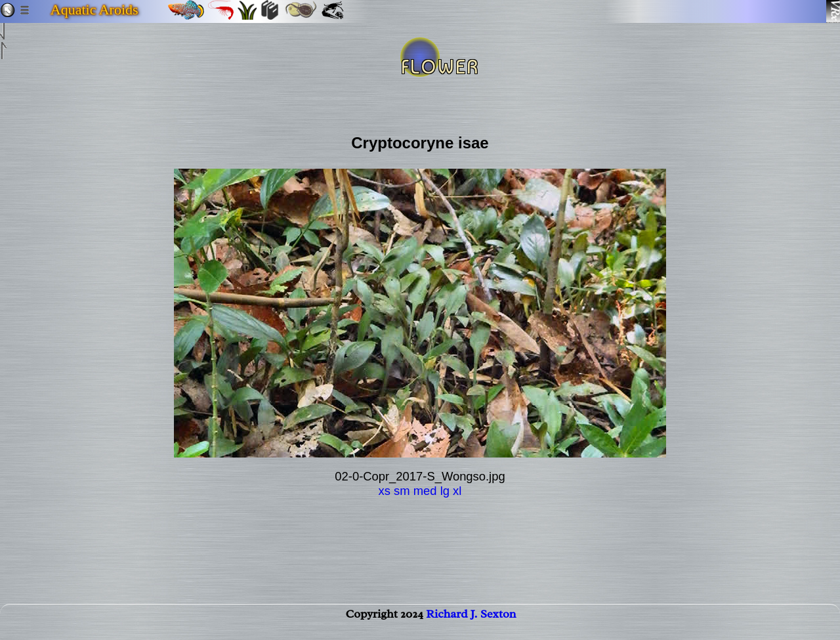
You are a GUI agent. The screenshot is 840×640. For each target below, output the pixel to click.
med (425, 491)
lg (445, 491)
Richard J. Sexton (471, 624)
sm (402, 491)
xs (385, 491)
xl (457, 491)
